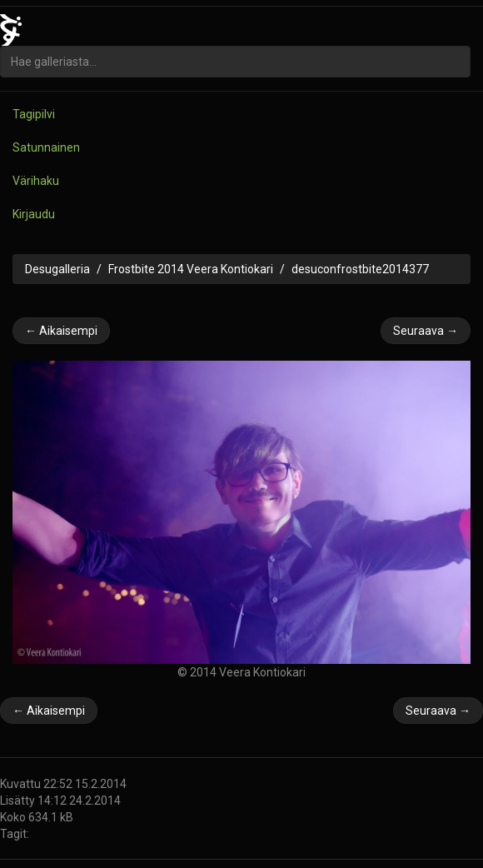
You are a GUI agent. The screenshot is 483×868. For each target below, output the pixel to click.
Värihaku (36, 181)
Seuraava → (426, 331)
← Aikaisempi (61, 331)
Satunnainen (46, 147)
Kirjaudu (34, 214)
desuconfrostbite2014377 (360, 269)
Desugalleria (57, 269)
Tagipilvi (34, 114)
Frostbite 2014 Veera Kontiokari (191, 269)
